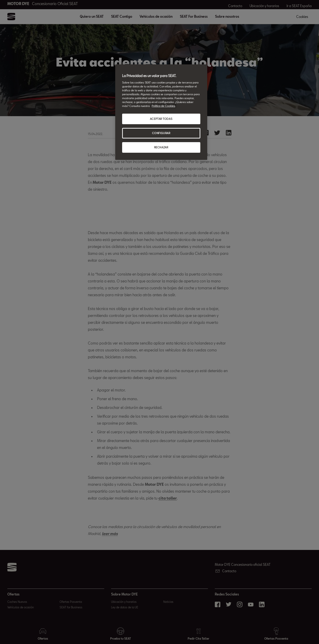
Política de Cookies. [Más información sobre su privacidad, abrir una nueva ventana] (164, 106)
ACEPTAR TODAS (161, 119)
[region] (161, 112)
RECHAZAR (161, 147)
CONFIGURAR (161, 133)
